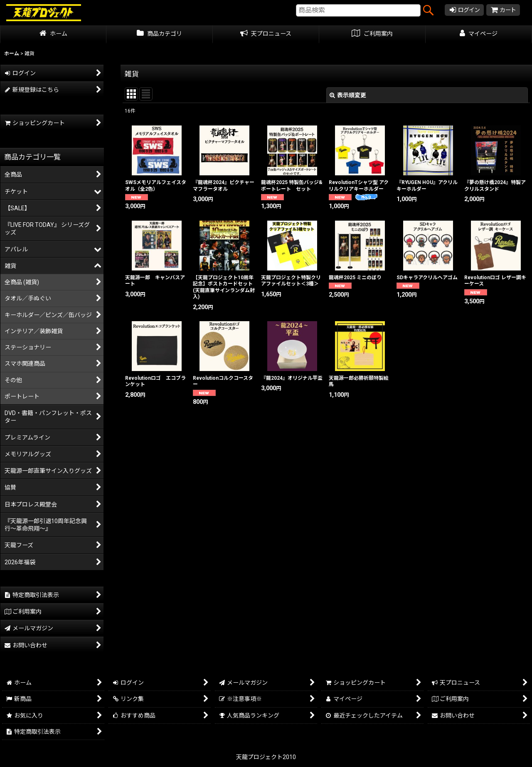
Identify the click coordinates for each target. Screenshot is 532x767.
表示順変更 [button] (348, 95)
